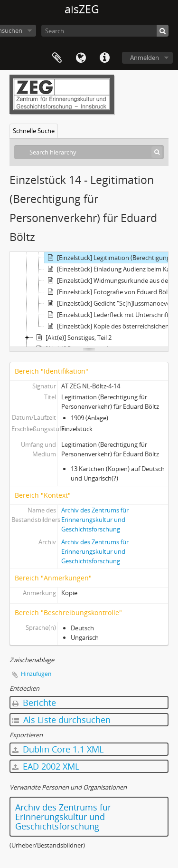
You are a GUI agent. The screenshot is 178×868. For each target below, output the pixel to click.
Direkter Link (104, 58)
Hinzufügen (36, 674)
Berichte (34, 703)
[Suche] (163, 31)
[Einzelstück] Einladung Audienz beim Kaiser (111, 269)
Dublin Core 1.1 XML (58, 749)
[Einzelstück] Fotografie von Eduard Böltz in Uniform (111, 292)
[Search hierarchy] (89, 152)
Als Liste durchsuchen (61, 720)
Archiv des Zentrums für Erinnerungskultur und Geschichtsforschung (95, 520)
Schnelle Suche (34, 131)
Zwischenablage (57, 58)
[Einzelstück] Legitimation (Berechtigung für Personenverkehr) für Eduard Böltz (111, 258)
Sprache (81, 58)
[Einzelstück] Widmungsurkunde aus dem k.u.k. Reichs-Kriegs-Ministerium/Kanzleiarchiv (111, 280)
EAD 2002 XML (46, 766)
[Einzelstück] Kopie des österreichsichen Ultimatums (111, 326)
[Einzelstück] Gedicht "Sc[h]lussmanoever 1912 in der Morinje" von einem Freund (111, 303)
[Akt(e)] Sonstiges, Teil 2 (72, 338)
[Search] (105, 31)
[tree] (89, 299)
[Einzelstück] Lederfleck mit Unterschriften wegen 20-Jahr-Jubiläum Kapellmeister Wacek (111, 315)
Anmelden (145, 58)
